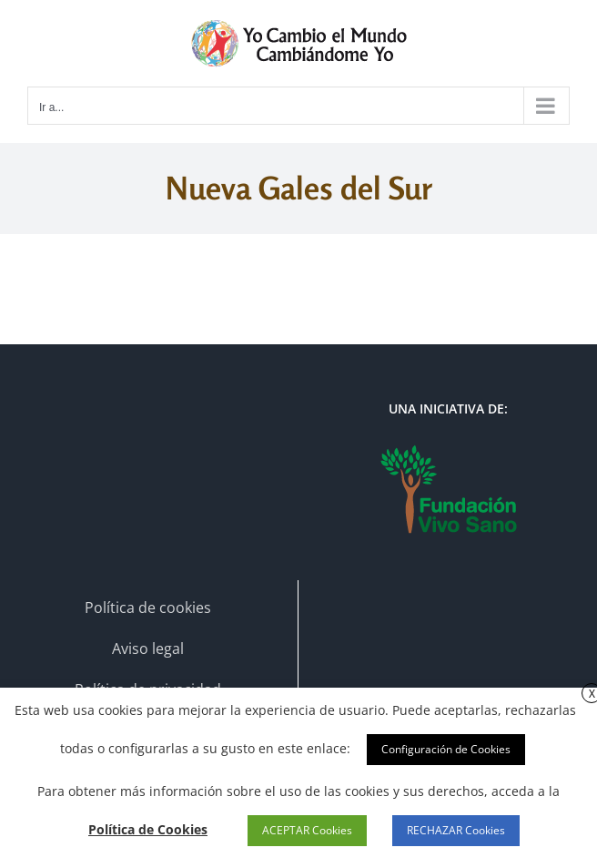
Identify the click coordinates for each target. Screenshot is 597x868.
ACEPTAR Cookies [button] (307, 830)
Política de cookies (148, 608)
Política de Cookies (148, 829)
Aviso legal (148, 648)
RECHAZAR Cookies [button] (456, 830)
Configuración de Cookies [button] (446, 749)
